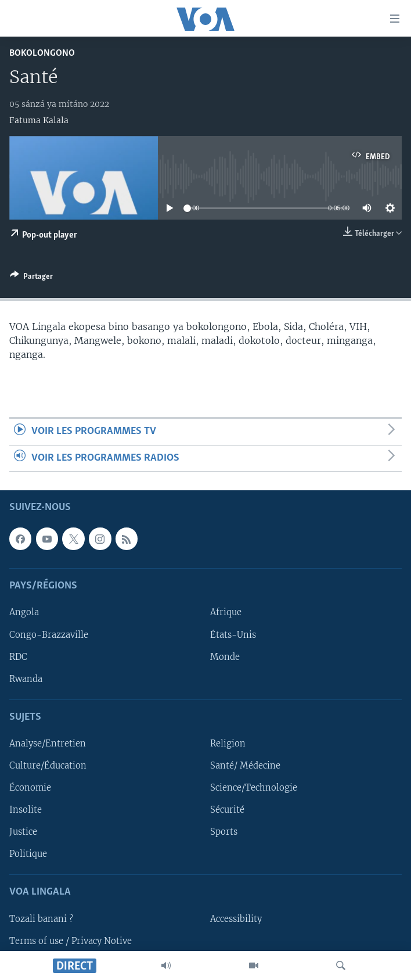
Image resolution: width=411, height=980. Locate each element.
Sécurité (227, 810)
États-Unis (233, 634)
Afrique (226, 612)
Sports (224, 832)
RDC (18, 656)
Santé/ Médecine (245, 766)
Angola (24, 612)
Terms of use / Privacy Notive (71, 941)
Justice (23, 832)
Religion (228, 744)
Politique (28, 854)
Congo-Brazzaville (49, 634)
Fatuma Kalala (39, 120)
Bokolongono (42, 53)
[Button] (31, 278)
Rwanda (26, 679)
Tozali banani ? (41, 919)
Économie (30, 788)
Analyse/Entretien (48, 744)
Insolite (26, 810)
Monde (225, 656)
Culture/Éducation (48, 766)
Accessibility (236, 919)
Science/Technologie (254, 788)
